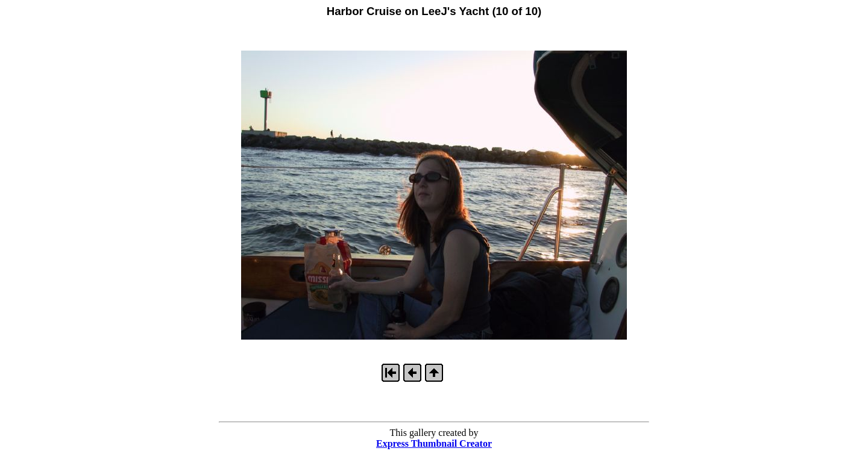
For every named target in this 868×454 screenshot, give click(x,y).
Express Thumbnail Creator (434, 443)
